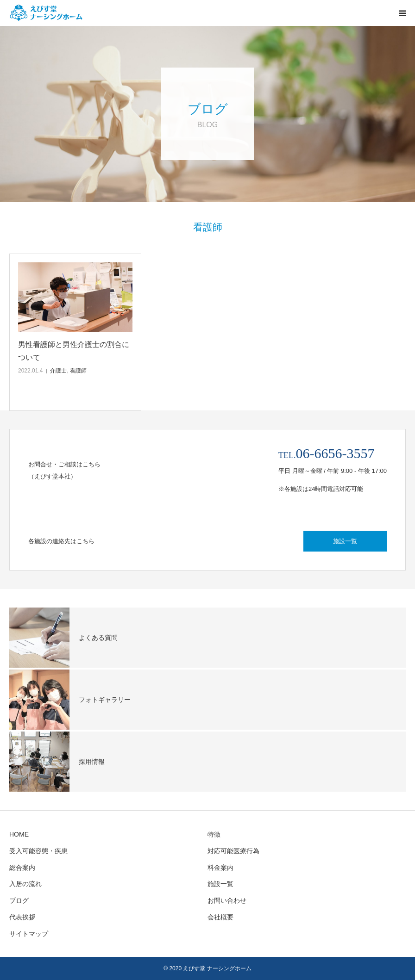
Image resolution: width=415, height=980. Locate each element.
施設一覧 (345, 541)
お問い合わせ (227, 900)
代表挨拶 (22, 917)
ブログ (19, 900)
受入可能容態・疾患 (38, 851)
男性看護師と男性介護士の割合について (74, 351)
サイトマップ (29, 934)
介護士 (58, 371)
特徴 (214, 834)
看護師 (78, 371)
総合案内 (22, 868)
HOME (19, 834)
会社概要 (220, 917)
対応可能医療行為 (233, 851)
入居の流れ (25, 884)
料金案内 (220, 868)
